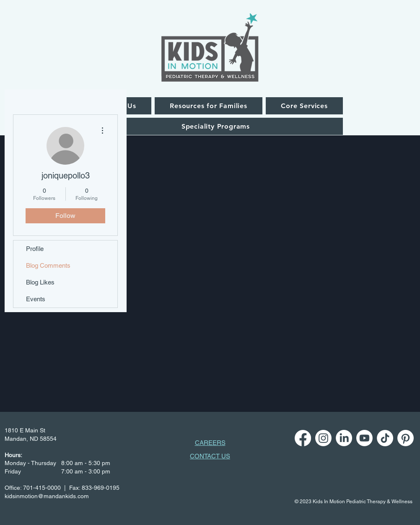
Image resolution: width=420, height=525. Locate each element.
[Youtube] (364, 438)
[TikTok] (385, 438)
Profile (35, 249)
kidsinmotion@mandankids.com (47, 496)
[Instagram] (323, 438)
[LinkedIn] (344, 438)
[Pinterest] (406, 438)
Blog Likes (40, 282)
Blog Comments (48, 265)
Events (36, 299)
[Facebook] (303, 438)
